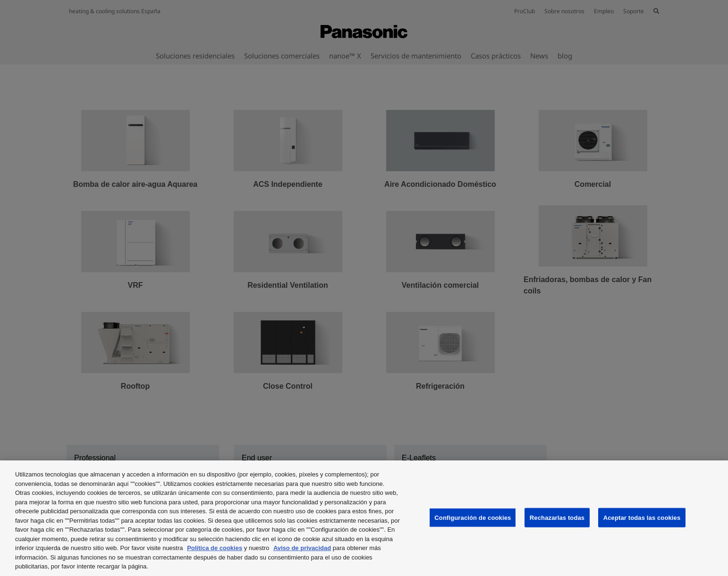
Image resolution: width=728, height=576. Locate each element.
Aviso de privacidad (302, 548)
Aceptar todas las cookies (642, 517)
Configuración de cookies (473, 517)
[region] (364, 518)
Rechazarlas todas (557, 517)
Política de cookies (215, 548)
